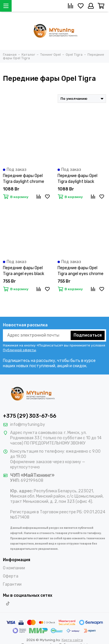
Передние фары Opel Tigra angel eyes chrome (81, 271)
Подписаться (88, 335)
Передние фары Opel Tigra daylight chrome (24, 179)
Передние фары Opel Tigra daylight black (77, 179)
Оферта (11, 576)
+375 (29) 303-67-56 (30, 416)
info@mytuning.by (28, 425)
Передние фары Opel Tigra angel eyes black (24, 271)
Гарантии (12, 584)
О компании (14, 568)
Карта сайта (72, 640)
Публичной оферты (19, 350)
